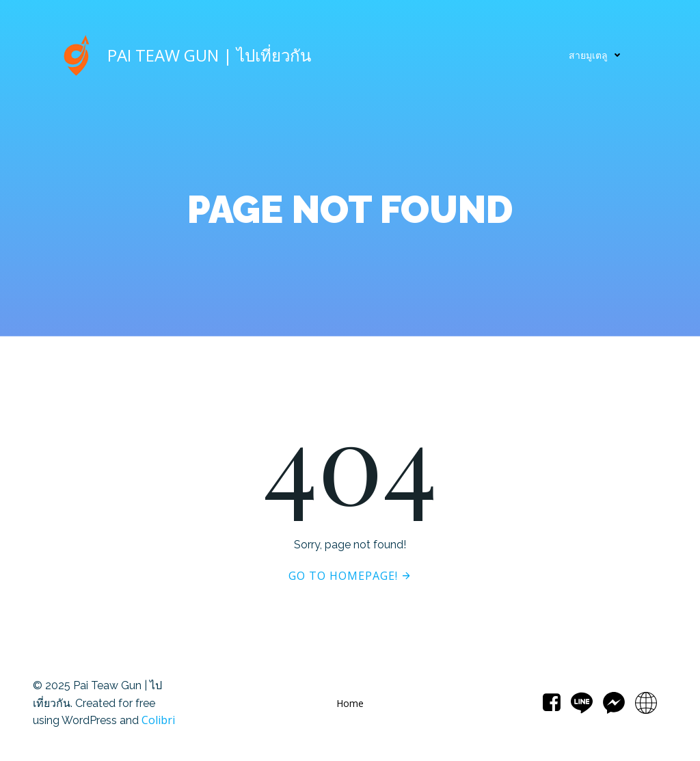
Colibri (158, 720)
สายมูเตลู (598, 55)
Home (350, 703)
